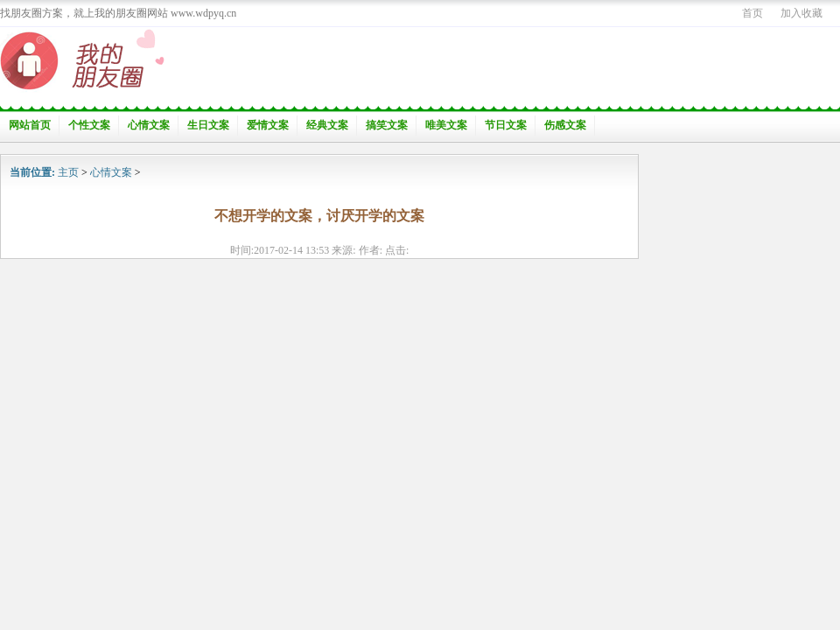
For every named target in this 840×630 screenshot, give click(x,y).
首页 (752, 13)
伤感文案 (565, 125)
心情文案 (149, 125)
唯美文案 (446, 125)
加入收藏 (801, 13)
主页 (68, 172)
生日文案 (208, 125)
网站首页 (30, 125)
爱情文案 (268, 125)
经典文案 (327, 125)
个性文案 (89, 125)
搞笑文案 (387, 125)
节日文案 (506, 125)
